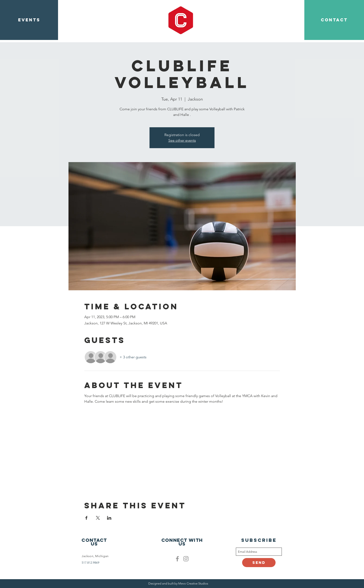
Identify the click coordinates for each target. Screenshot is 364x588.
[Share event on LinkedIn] (109, 518)
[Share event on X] (98, 518)
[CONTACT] (334, 20)
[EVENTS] (29, 20)
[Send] (259, 563)
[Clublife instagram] (186, 559)
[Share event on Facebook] (86, 518)
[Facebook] (177, 559)
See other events (182, 140)
